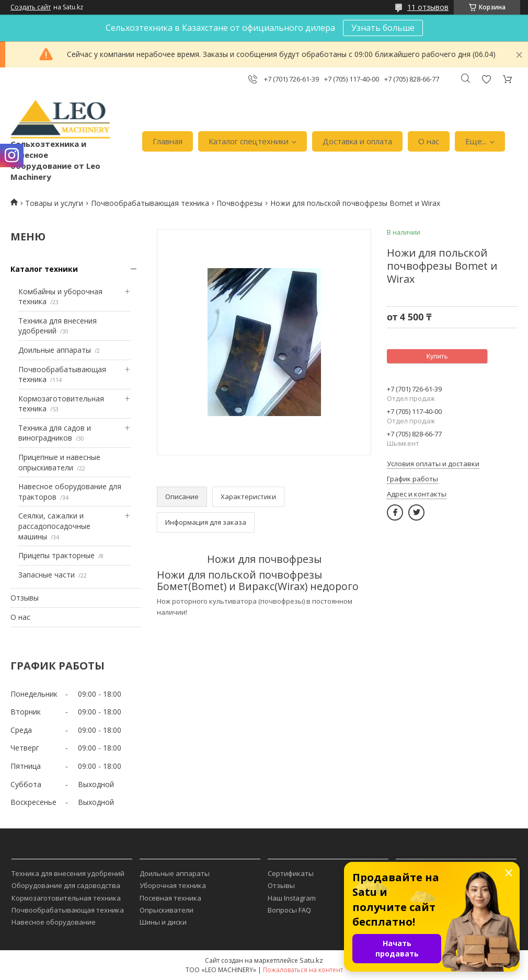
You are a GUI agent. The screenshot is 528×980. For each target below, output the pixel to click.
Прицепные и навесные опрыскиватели (59, 462)
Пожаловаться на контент (303, 970)
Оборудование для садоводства (66, 885)
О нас (429, 141)
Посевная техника (170, 898)
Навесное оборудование (54, 922)
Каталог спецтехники (249, 141)
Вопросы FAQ (289, 910)
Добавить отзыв (486, 79)
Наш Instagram (292, 898)
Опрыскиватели (167, 910)
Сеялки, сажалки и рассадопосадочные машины (54, 526)
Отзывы (25, 598)
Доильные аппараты (55, 350)
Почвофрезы (239, 203)
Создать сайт (31, 7)
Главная (168, 141)
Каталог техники (44, 269)
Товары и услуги (54, 203)
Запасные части (47, 575)
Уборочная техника (173, 885)
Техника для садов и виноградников (55, 433)
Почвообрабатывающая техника (150, 203)
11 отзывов (428, 7)
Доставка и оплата (357, 141)
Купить (437, 356)
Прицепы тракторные (56, 555)
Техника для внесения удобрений (68, 873)
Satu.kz (311, 960)
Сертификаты (291, 873)
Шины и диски (163, 922)
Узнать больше (383, 28)
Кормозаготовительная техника (66, 898)
